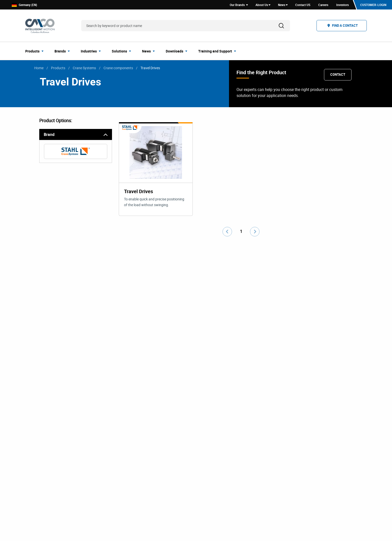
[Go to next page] (255, 232)
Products (58, 68)
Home (39, 68)
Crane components (118, 68)
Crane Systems (84, 68)
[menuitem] (36, 51)
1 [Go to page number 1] (241, 231)
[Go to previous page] (227, 232)
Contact (338, 74)
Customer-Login (373, 5)
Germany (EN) (24, 5)
